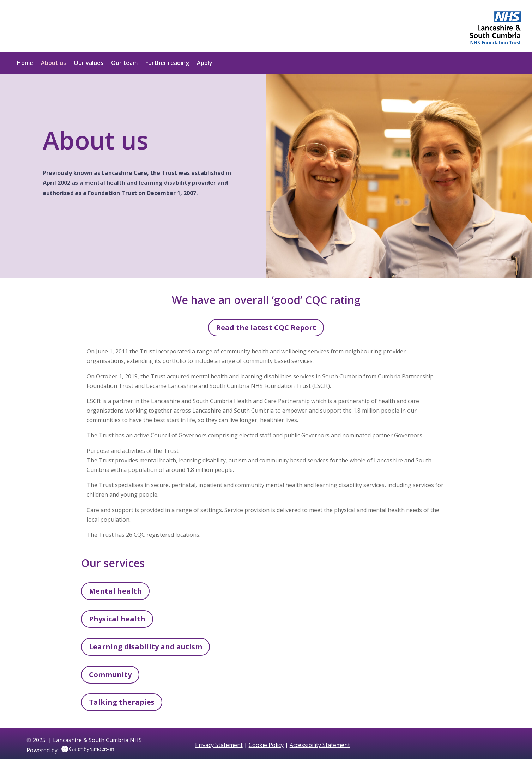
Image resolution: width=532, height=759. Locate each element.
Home (25, 63)
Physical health (117, 619)
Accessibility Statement (320, 745)
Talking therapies (122, 702)
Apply (205, 63)
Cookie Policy (266, 745)
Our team (124, 63)
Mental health (115, 591)
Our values (89, 63)
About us (53, 63)
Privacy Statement (219, 745)
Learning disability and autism (146, 647)
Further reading (167, 63)
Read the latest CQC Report (266, 327)
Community (110, 675)
